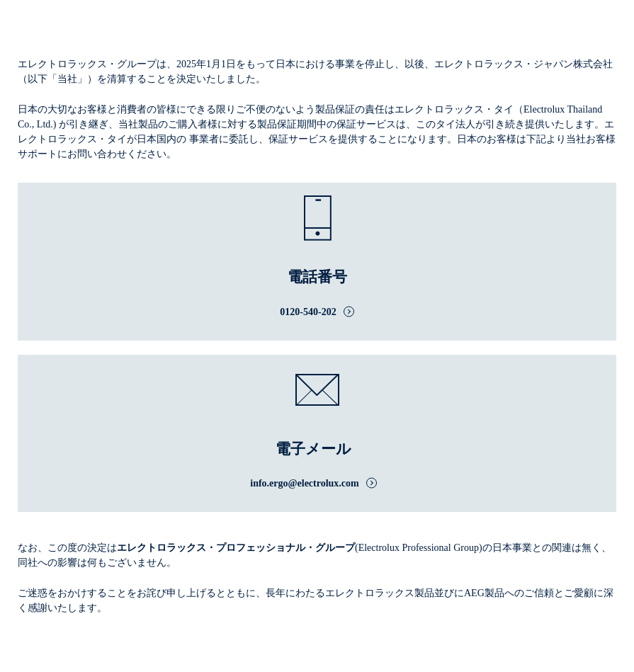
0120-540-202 (308, 312)
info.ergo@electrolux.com (305, 483)
